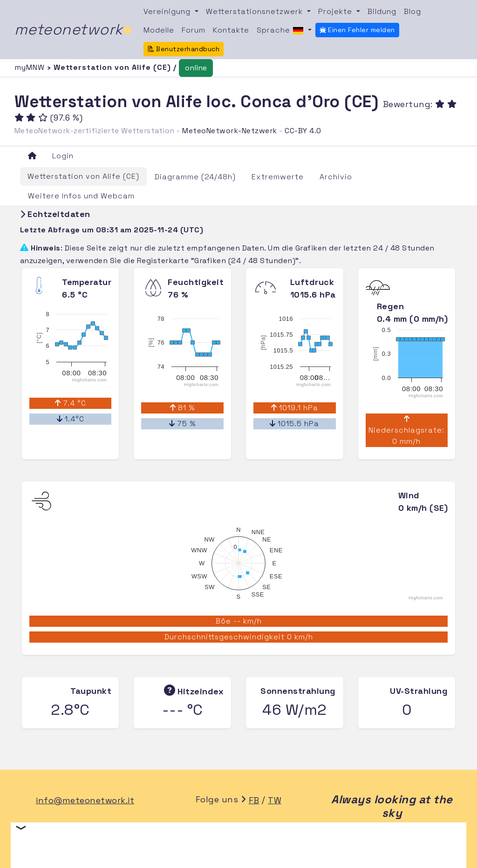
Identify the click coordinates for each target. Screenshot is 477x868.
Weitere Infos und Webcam (81, 196)
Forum (194, 30)
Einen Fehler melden (357, 30)
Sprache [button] (281, 31)
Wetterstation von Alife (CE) (83, 176)
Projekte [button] (336, 11)
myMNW (31, 67)
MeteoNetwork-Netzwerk (230, 131)
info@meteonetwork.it (85, 800)
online (196, 68)
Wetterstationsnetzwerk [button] (256, 11)
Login (63, 156)
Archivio (336, 177)
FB (254, 800)
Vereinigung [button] (168, 11)
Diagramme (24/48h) (195, 177)
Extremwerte (278, 177)
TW (275, 800)
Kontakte (231, 30)
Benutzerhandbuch (184, 49)
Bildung (382, 11)
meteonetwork (73, 29)
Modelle (159, 30)
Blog (412, 11)
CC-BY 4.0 (303, 131)
